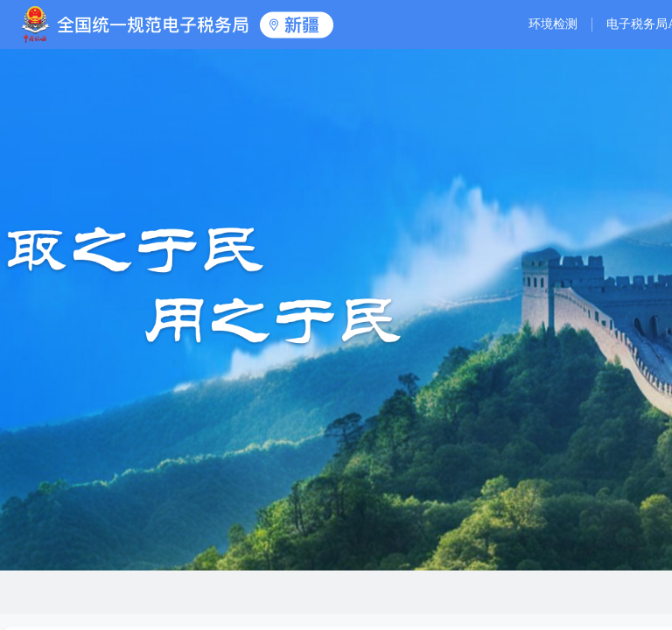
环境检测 (553, 24)
